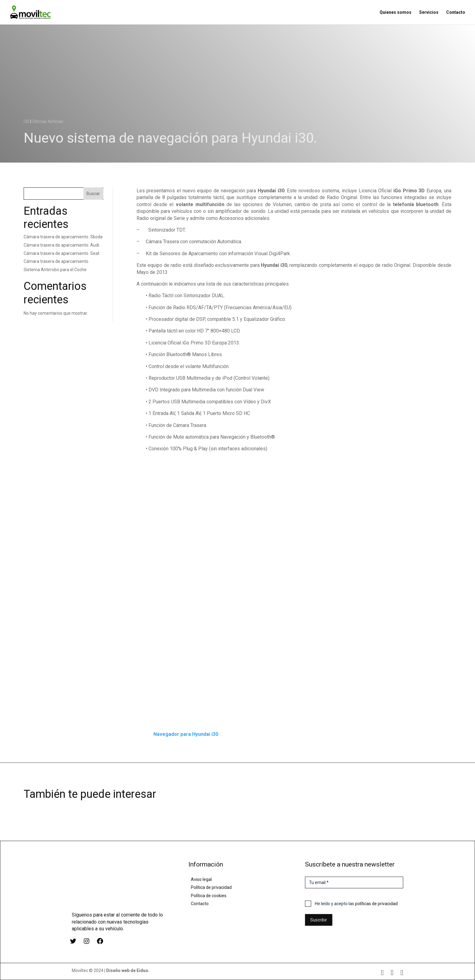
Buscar (93, 194)
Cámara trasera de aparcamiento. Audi (61, 245)
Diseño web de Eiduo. (128, 970)
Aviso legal (201, 879)
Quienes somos (396, 12)
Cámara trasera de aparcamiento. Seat (62, 253)
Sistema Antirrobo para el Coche (55, 270)
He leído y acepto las (356, 904)
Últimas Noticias (48, 121)
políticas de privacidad (376, 904)
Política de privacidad (211, 887)
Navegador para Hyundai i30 (186, 734)
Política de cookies (209, 896)
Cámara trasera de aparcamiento (56, 261)
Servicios (429, 12)
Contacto (456, 12)
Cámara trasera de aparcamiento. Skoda (63, 237)
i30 (27, 121)
